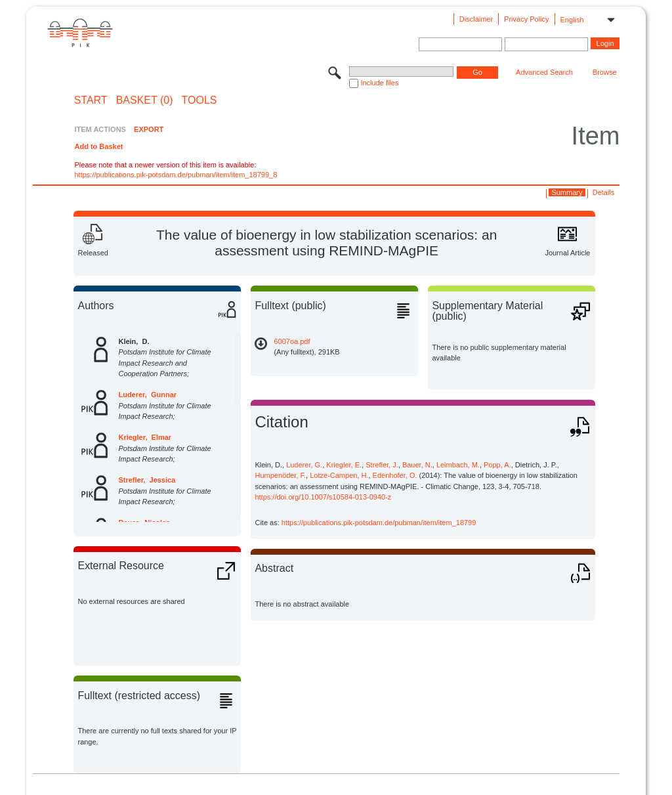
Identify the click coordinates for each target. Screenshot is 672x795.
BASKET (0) (145, 100)
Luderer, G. (304, 465)
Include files (379, 83)
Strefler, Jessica (147, 480)
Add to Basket (98, 146)
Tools (199, 100)
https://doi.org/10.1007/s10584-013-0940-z (323, 497)
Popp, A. (497, 465)
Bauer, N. (417, 465)
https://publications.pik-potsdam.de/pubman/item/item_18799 (379, 523)
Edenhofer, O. (395, 475)
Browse (605, 72)
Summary (567, 192)
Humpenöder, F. (280, 475)
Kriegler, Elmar (145, 437)
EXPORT (149, 129)
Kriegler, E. (344, 465)
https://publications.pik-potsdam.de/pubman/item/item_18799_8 (176, 175)
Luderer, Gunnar (147, 395)
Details (604, 192)
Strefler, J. (382, 465)
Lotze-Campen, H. (339, 475)
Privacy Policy (526, 19)
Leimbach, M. (458, 465)
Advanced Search (544, 72)
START (91, 100)
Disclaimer (476, 19)
